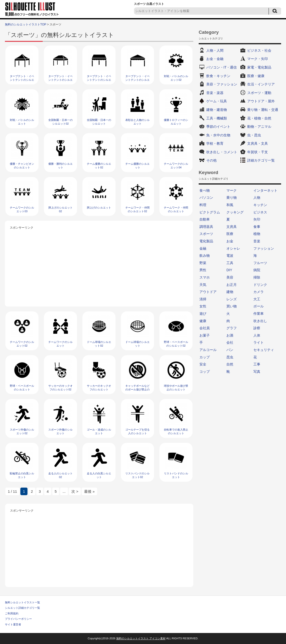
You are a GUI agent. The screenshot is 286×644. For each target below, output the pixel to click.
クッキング (235, 212)
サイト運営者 (13, 624)
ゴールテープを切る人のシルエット (137, 431)
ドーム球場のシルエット (137, 344)
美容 (230, 277)
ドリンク (260, 285)
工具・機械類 (217, 118)
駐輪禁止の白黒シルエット (22, 475)
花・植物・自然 (259, 118)
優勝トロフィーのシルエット (176, 122)
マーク (232, 190)
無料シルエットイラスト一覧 (22, 602)
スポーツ (206, 234)
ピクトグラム (210, 212)
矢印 (257, 219)
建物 (230, 292)
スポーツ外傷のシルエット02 (22, 431)
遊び (203, 314)
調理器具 (206, 227)
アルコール (208, 350)
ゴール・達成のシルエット (99, 431)
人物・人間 (215, 50)
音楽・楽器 (215, 93)
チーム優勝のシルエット (137, 166)
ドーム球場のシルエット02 (99, 344)
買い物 (232, 306)
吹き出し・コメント (222, 152)
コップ (205, 372)
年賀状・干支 (258, 152)
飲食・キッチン (218, 76)
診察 (257, 328)
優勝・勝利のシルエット (60, 166)
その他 (211, 160)
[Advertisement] (99, 265)
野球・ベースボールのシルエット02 (176, 344)
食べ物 (205, 190)
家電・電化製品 (259, 67)
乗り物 (232, 198)
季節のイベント (218, 127)
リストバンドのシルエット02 (137, 475)
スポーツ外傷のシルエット (60, 431)
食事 (257, 227)
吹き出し (260, 321)
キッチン (260, 205)
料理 (203, 205)
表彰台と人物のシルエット (137, 122)
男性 (203, 270)
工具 (230, 263)
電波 (230, 256)
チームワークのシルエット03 (22, 209)
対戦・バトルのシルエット (22, 122)
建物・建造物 (217, 110)
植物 (257, 234)
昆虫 (230, 357)
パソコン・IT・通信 (221, 67)
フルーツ (260, 263)
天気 (203, 285)
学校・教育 (215, 143)
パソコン (206, 198)
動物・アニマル (259, 127)
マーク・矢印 (258, 59)
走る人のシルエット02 (60, 475)
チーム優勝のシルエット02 (99, 166)
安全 (203, 364)
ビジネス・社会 (259, 50)
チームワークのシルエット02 (22, 344)
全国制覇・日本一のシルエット (99, 122)
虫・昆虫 (254, 135)
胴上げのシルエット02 (60, 209)
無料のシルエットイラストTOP (26, 24)
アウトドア (208, 292)
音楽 (257, 241)
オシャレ (233, 248)
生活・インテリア (261, 84)
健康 (203, 321)
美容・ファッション (222, 84)
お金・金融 (215, 59)
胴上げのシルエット (99, 208)
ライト (259, 342)
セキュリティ (264, 350)
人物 (257, 198)
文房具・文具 (258, 143)
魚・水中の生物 (218, 135)
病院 (257, 270)
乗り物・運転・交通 (263, 110)
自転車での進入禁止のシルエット (176, 431)
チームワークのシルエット (60, 344)
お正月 (232, 285)
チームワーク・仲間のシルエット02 (137, 209)
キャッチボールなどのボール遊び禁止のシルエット (137, 390)
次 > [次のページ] (75, 491)
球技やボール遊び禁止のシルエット (176, 388)
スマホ (205, 277)
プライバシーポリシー (18, 619)
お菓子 (205, 335)
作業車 (259, 314)
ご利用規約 (12, 613)
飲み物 (205, 256)
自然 (230, 364)
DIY (229, 270)
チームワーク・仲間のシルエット (176, 209)
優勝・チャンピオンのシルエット (22, 166)
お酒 (230, 335)
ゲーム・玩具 (217, 101)
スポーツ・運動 (259, 93)
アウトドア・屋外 (261, 101)
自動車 (205, 219)
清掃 (203, 299)
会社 (230, 342)
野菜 (203, 263)
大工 (257, 299)
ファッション (264, 248)
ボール (259, 306)
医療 (230, 234)
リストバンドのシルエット (176, 475)
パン (230, 350)
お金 (230, 241)
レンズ (232, 299)
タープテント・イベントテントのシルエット (137, 80)
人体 (257, 335)
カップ (205, 357)
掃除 (257, 277)
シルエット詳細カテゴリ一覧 (22, 608)
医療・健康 (256, 76)
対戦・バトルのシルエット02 (176, 78)
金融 (203, 248)
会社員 (205, 328)
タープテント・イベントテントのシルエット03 (60, 80)
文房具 (232, 227)
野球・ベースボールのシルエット (22, 388)
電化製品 (206, 241)
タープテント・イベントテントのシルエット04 (22, 80)
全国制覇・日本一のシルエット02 (60, 122)
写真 (257, 372)
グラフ (232, 328)
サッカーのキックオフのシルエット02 (60, 388)
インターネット (265, 190)
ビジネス (260, 212)
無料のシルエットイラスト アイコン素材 (141, 638)
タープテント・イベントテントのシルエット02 (99, 80)
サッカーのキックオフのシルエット (99, 388)
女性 (203, 306)
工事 (257, 364)
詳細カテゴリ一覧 (261, 160)
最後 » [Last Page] (89, 491)
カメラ (259, 292)
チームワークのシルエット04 (176, 166)
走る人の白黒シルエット (99, 475)
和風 (230, 205)
